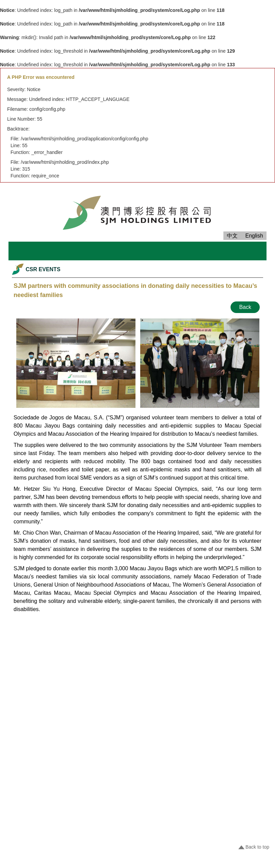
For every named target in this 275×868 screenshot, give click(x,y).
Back (245, 307)
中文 (232, 236)
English (254, 236)
